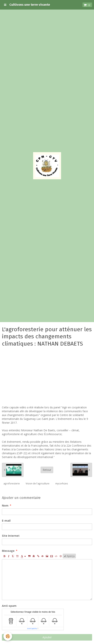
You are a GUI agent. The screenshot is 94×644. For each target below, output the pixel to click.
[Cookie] (8, 636)
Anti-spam (9, 606)
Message (8, 551)
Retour (47, 470)
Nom (5, 505)
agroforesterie (12, 483)
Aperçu (69, 556)
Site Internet (11, 536)
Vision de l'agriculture (38, 483)
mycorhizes (62, 483)
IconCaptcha (32, 629)
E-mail (6, 521)
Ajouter (47, 637)
